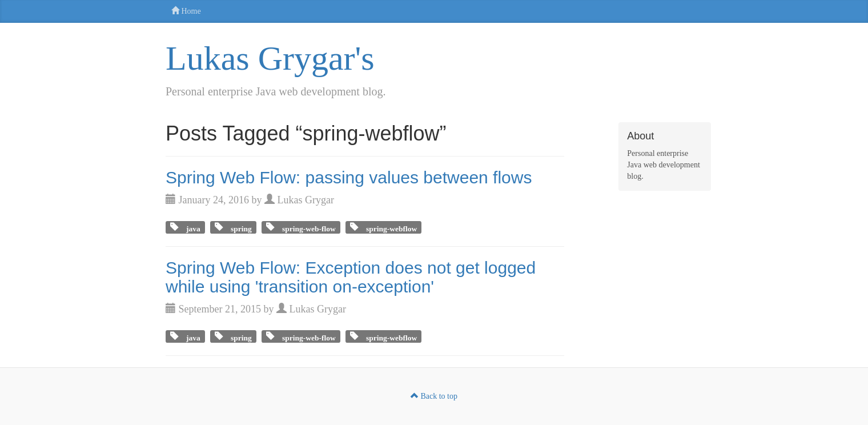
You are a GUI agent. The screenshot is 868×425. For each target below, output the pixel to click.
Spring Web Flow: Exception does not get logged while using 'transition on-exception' (351, 277)
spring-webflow (387, 227)
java (189, 227)
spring (237, 227)
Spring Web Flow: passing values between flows (349, 177)
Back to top (434, 396)
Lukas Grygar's (270, 58)
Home (186, 11)
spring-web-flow (305, 227)
